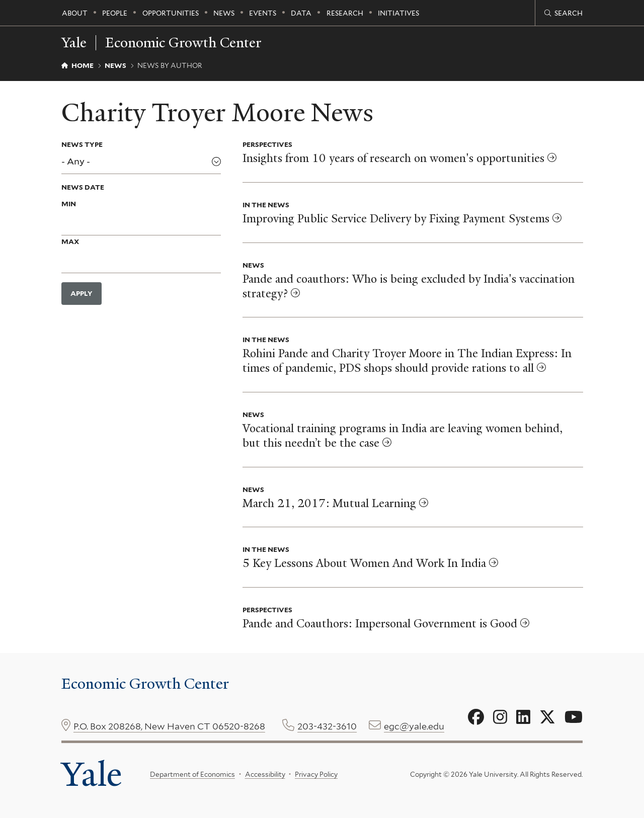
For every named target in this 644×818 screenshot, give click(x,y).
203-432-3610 (327, 726)
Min (69, 204)
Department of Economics (192, 774)
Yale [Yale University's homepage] (92, 774)
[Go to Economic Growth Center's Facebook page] (476, 717)
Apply (82, 293)
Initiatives (398, 13)
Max (70, 241)
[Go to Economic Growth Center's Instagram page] (500, 717)
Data (301, 13)
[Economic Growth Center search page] (563, 13)
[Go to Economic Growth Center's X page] (547, 717)
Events (263, 13)
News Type (82, 144)
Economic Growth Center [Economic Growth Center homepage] (183, 43)
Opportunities (171, 13)
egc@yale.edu (414, 726)
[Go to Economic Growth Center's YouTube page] (574, 717)
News (224, 13)
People (115, 13)
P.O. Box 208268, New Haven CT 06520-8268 (169, 726)
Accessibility (265, 774)
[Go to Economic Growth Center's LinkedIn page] (523, 717)
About (75, 13)
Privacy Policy (316, 774)
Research (345, 13)
